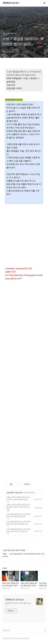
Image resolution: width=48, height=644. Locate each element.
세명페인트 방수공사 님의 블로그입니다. (18, 604)
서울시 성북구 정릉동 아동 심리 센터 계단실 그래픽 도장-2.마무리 (18, 498)
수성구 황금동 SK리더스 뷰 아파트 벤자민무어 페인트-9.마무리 (18, 515)
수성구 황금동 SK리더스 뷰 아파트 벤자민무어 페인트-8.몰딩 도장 (18, 523)
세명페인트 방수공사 (11, 3)
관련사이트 (6, 630)
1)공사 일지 (18, 493)
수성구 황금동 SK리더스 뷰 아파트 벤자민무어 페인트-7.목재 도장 (18, 530)
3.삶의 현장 (10, 493)
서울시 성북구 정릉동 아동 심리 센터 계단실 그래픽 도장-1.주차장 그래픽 (18, 507)
